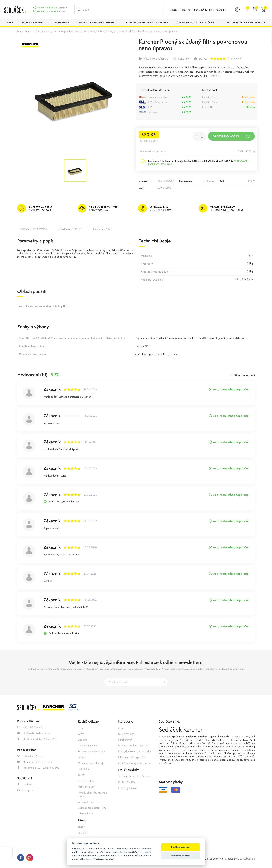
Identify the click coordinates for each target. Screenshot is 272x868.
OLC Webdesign (246, 859)
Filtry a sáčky (107, 31)
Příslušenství (90, 31)
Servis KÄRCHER (203, 10)
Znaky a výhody (70, 229)
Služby (174, 10)
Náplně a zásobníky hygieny (133, 745)
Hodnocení (102, 229)
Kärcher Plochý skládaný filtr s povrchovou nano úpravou (147, 31)
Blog (80, 728)
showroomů (178, 753)
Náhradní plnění (86, 787)
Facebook (25, 784)
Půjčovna (186, 10)
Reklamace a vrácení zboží (92, 751)
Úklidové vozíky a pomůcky (133, 757)
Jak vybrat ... (84, 757)
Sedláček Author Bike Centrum (135, 776)
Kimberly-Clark (86, 781)
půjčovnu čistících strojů (201, 750)
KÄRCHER (83, 769)
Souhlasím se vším (181, 847)
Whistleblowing (86, 814)
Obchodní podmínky (89, 745)
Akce (121, 728)
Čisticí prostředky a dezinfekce (134, 763)
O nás (81, 734)
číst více (215, 76)
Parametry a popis (33, 229)
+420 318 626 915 (47, 8)
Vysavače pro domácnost (67, 31)
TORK (81, 775)
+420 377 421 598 (48, 11)
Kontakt (220, 10)
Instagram (25, 790)
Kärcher (189, 740)
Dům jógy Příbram (128, 788)
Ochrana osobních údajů (91, 763)
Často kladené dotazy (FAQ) (92, 808)
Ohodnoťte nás (86, 802)
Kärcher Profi (125, 740)
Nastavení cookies (181, 856)
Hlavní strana (24, 31)
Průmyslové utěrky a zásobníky (135, 751)
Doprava (82, 740)
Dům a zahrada (42, 31)
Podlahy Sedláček (128, 782)
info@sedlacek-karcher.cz (34, 733)
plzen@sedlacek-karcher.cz (35, 762)
